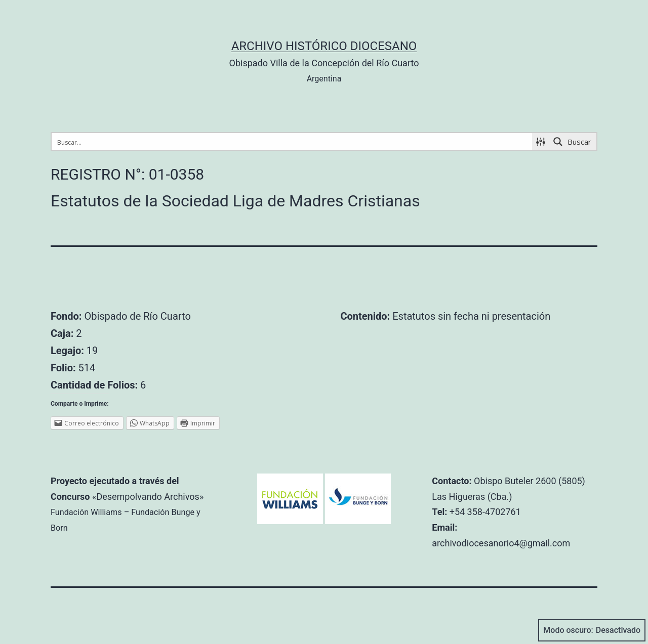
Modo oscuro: (592, 630)
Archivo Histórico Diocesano (324, 46)
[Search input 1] (292, 142)
